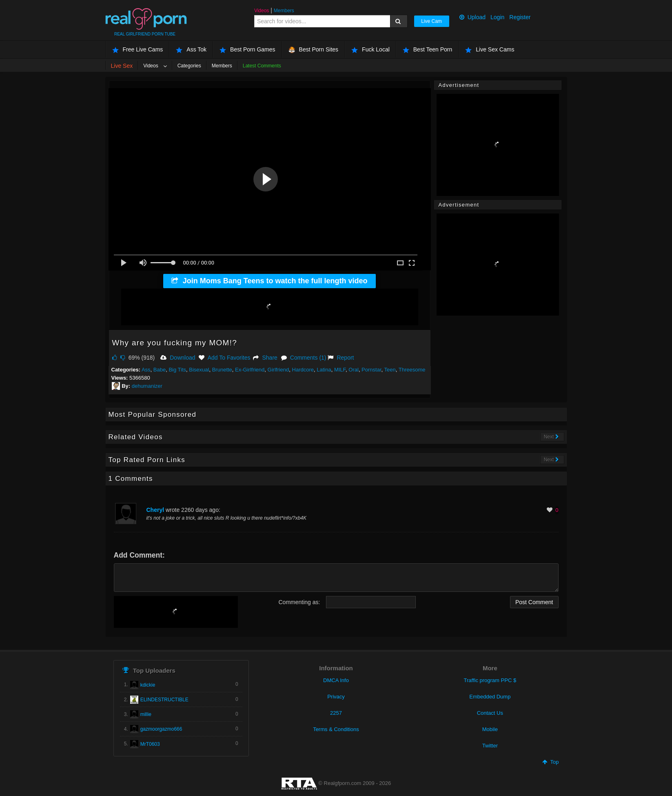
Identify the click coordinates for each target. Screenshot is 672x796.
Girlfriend (278, 370)
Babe (160, 370)
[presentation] (176, 612)
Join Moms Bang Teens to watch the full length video (269, 281)
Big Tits (177, 370)
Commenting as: (299, 602)
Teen (390, 370)
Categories (189, 66)
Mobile (490, 729)
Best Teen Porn (427, 50)
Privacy (336, 697)
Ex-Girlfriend (250, 370)
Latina (324, 370)
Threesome (412, 370)
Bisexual (199, 370)
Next (551, 437)
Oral (354, 370)
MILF (340, 370)
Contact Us (490, 713)
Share (265, 358)
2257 (336, 713)
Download (178, 358)
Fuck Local (370, 50)
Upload (472, 17)
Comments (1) (304, 358)
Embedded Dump (490, 697)
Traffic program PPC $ (490, 680)
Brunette (222, 370)
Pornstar (371, 370)
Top (550, 762)
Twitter (490, 746)
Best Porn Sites (314, 50)
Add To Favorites (224, 358)
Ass (146, 370)
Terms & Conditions (336, 729)
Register (520, 17)
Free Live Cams (138, 50)
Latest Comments (262, 66)
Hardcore (303, 370)
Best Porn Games (247, 50)
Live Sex (122, 66)
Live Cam (431, 21)
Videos (262, 11)
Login (497, 17)
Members (284, 11)
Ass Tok (191, 50)
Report (341, 358)
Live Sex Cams (490, 50)
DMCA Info (336, 680)
